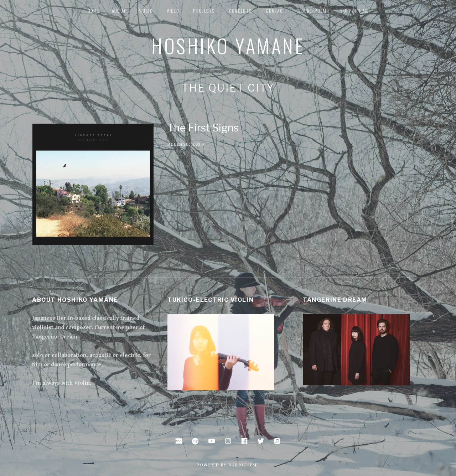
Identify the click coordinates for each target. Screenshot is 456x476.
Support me (354, 11)
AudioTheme (244, 465)
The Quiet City (228, 88)
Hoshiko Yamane (228, 45)
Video (173, 11)
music (146, 11)
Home (94, 11)
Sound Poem (312, 11)
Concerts (240, 11)
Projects (204, 11)
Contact (276, 11)
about (119, 11)
